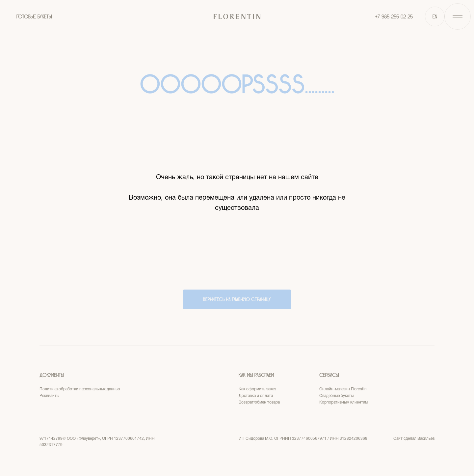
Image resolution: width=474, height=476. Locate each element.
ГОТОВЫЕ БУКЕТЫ (34, 17)
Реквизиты (49, 396)
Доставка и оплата (256, 396)
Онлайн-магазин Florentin (343, 389)
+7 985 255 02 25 (394, 17)
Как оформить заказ (257, 389)
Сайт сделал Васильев (414, 439)
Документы (52, 375)
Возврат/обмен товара (259, 402)
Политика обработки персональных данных (80, 389)
